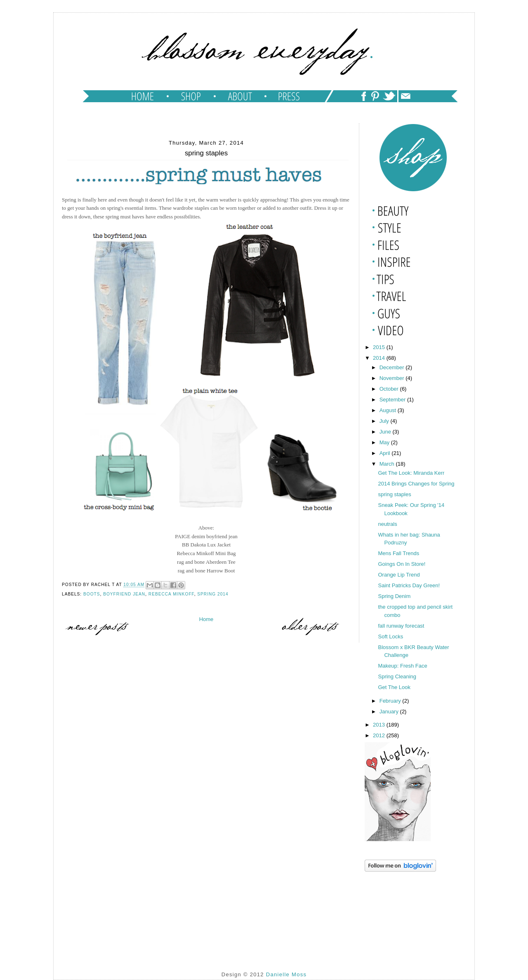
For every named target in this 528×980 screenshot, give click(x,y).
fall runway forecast (401, 626)
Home (206, 619)
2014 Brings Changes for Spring (416, 484)
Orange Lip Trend (399, 575)
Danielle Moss (286, 974)
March (388, 464)
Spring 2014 (213, 594)
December (393, 367)
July (385, 421)
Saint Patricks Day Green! (409, 585)
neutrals (387, 524)
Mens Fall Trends (398, 553)
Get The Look (394, 687)
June (386, 432)
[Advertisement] (406, 915)
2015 (380, 347)
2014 (380, 358)
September (393, 400)
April (386, 453)
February (391, 701)
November (393, 378)
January (390, 712)
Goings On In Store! (402, 564)
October (390, 389)
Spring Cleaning (397, 676)
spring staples (394, 494)
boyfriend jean (124, 594)
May (385, 442)
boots (92, 594)
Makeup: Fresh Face (402, 666)
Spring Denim (394, 596)
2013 (380, 725)
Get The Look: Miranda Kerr (411, 473)
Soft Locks (390, 637)
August (389, 410)
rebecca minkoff (171, 594)
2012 (380, 735)
